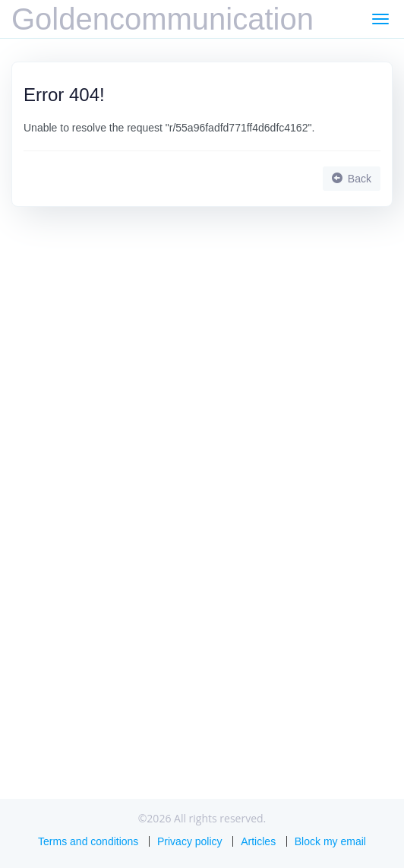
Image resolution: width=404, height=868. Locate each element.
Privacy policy (190, 841)
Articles (258, 841)
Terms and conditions (88, 841)
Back (352, 179)
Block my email (330, 841)
